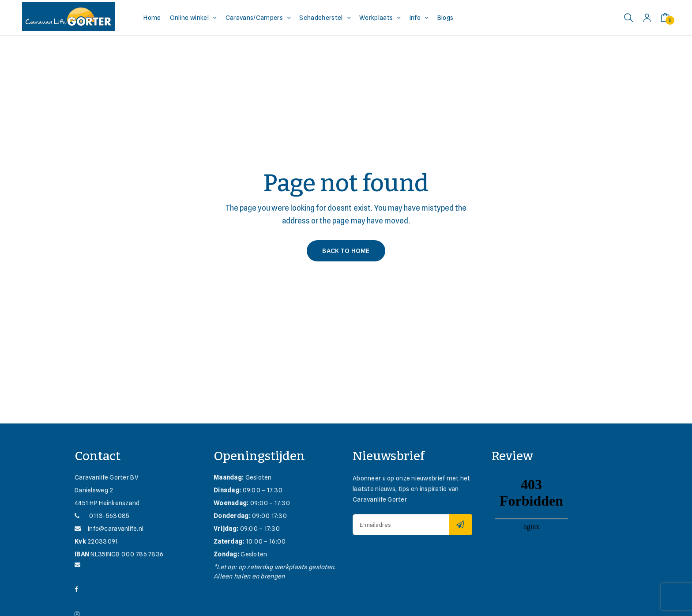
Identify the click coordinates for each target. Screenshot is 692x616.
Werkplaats (376, 18)
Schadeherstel (321, 18)
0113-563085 (102, 516)
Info (415, 18)
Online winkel (189, 18)
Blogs (446, 18)
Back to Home (346, 251)
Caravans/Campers (254, 18)
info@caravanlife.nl (109, 529)
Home (152, 18)
